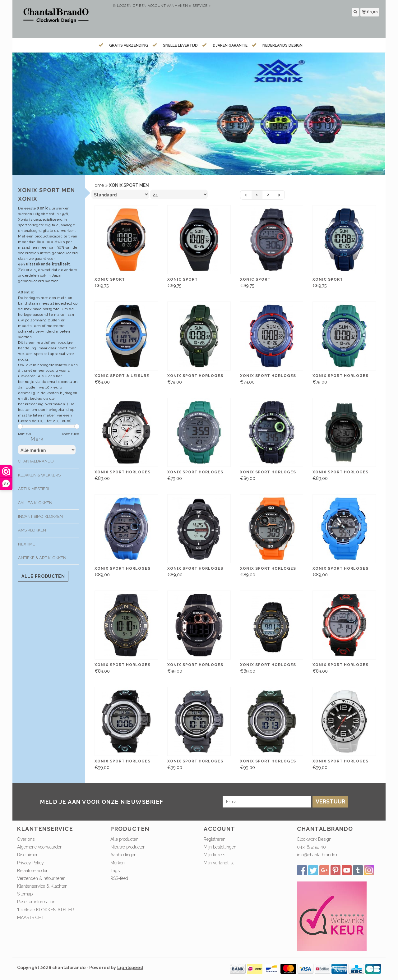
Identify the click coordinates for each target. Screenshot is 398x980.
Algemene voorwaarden (40, 847)
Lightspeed (130, 968)
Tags (115, 871)
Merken (118, 863)
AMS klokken (32, 530)
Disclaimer (27, 855)
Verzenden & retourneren (41, 878)
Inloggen (122, 6)
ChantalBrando (36, 461)
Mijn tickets (214, 855)
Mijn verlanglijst (219, 863)
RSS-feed (119, 878)
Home (98, 185)
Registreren (215, 839)
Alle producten (43, 576)
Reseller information (36, 902)
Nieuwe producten (128, 847)
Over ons (26, 839)
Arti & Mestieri (34, 489)
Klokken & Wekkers (39, 475)
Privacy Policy (30, 863)
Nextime (27, 544)
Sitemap (25, 894)
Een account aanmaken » (165, 6)
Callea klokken (35, 503)
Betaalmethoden (33, 871)
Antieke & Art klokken (42, 558)
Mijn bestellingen (220, 847)
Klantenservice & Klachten (42, 886)
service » (202, 6)
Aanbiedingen (123, 855)
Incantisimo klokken (40, 516)
